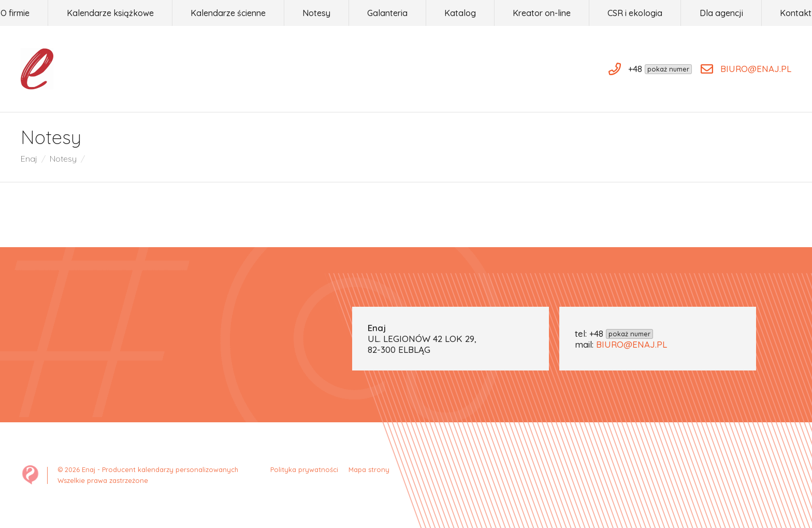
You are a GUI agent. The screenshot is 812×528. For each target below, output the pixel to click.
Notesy (63, 159)
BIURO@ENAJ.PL (632, 344)
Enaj (29, 159)
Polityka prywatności (304, 469)
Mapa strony (369, 469)
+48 (621, 333)
